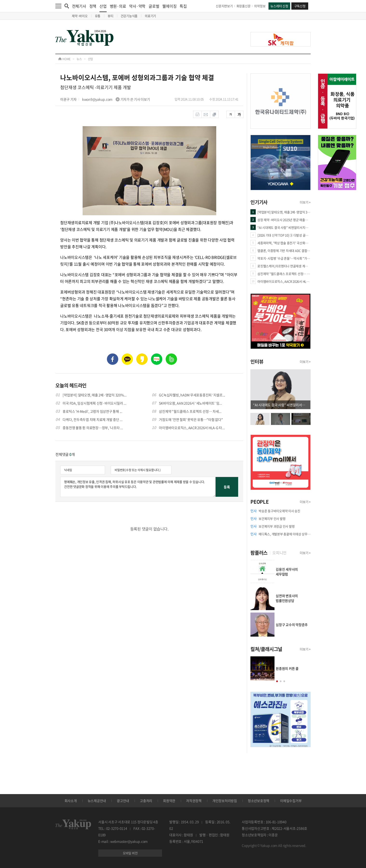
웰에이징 (169, 6)
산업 (103, 8)
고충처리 (146, 801)
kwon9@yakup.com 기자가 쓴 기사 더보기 (116, 99)
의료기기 (150, 16)
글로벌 (154, 6)
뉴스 (79, 59)
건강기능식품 (129, 16)
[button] (277, 681)
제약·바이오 (80, 16)
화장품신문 (244, 6)
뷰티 (111, 16)
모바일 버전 (130, 853)
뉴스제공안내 (97, 801)
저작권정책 (194, 801)
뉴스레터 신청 (279, 6)
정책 (93, 6)
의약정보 (260, 6)
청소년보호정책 (258, 801)
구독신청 (300, 6)
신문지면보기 (224, 6)
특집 (183, 6)
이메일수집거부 (291, 801)
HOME (64, 59)
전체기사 (79, 6)
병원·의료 (118, 6)
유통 (98, 16)
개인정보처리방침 (225, 801)
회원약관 (169, 801)
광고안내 (123, 801)
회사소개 (71, 801)
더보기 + (305, 202)
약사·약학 (137, 6)
